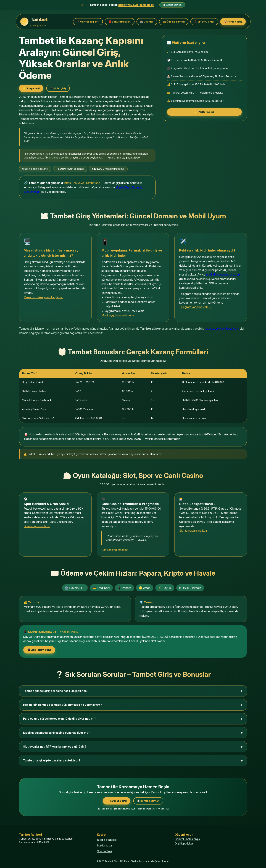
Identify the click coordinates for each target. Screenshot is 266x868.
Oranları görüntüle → (37, 526)
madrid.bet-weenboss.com (223, 274)
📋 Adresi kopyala (172, 5)
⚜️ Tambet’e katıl (117, 801)
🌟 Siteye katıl (31, 88)
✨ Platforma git (204, 112)
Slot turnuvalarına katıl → (195, 531)
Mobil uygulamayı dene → (118, 315)
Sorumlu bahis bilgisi (188, 839)
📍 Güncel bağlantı (88, 22)
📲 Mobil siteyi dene (39, 650)
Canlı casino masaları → (117, 550)
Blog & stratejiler (107, 840)
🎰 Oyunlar (147, 22)
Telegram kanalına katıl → (195, 307)
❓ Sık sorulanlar (204, 22)
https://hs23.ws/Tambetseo (136, 5)
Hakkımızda (104, 845)
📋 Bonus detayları (148, 801)
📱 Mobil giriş (58, 88)
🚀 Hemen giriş (233, 22)
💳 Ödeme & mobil (174, 22)
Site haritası (104, 851)
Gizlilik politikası (184, 843)
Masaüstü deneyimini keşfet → (43, 297)
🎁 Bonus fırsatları (120, 22)
